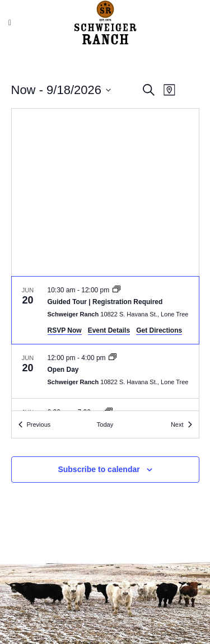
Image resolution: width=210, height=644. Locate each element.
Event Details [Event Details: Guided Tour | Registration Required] (109, 330)
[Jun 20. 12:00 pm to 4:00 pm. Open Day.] (105, 371)
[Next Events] (181, 425)
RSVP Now (65, 330)
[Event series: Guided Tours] (116, 290)
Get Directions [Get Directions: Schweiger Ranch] (159, 330)
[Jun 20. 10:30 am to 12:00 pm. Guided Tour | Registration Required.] (105, 310)
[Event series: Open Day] (113, 358)
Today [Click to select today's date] (105, 424)
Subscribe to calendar (99, 469)
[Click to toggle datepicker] (61, 90)
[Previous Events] (35, 425)
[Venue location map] (105, 192)
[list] (105, 344)
